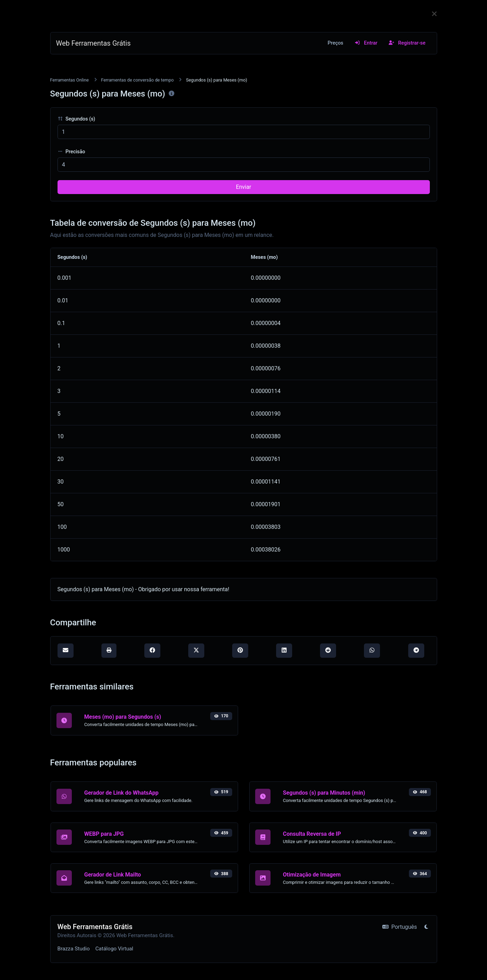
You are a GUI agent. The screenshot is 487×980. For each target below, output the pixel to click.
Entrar (366, 43)
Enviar (244, 187)
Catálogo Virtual (114, 949)
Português (400, 927)
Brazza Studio (74, 949)
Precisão (71, 152)
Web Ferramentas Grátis (93, 43)
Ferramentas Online (70, 80)
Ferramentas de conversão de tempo (138, 80)
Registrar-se (407, 43)
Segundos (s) (77, 119)
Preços (336, 43)
